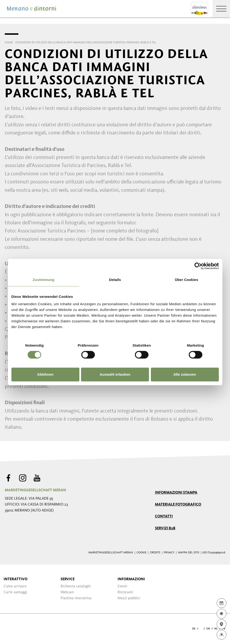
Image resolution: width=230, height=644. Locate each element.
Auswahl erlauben (115, 374)
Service (68, 579)
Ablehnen (45, 374)
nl (216, 629)
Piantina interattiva (76, 598)
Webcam (67, 592)
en (208, 629)
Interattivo (15, 579)
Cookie (141, 553)
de (194, 629)
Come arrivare (15, 586)
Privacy (169, 553)
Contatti (164, 516)
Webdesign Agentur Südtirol (11, 629)
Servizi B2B (165, 528)
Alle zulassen (185, 374)
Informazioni (131, 579)
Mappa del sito (189, 553)
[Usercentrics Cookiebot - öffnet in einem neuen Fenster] (198, 266)
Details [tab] (115, 280)
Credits (155, 553)
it (201, 629)
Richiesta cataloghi (76, 586)
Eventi (122, 586)
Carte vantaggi (15, 592)
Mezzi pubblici (129, 598)
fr (224, 629)
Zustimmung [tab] (43, 280)
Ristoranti (125, 592)
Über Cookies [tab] (187, 280)
